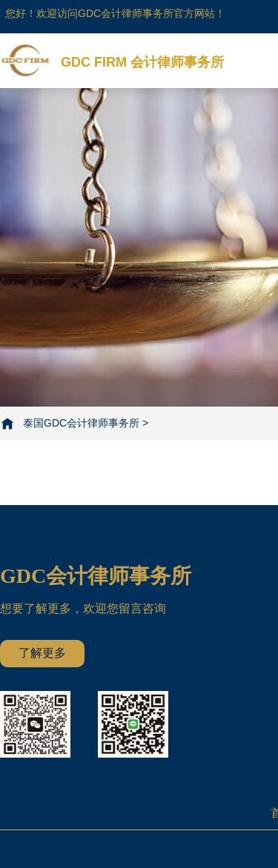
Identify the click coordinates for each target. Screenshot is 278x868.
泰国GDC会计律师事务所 (81, 423)
